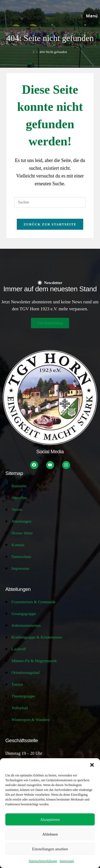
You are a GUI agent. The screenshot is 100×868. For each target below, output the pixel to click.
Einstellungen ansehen (50, 849)
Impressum (67, 861)
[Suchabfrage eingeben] (50, 202)
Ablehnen (50, 834)
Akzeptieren (50, 820)
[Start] (34, 52)
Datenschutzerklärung (43, 861)
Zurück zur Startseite (50, 224)
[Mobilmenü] (89, 16)
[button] (92, 765)
